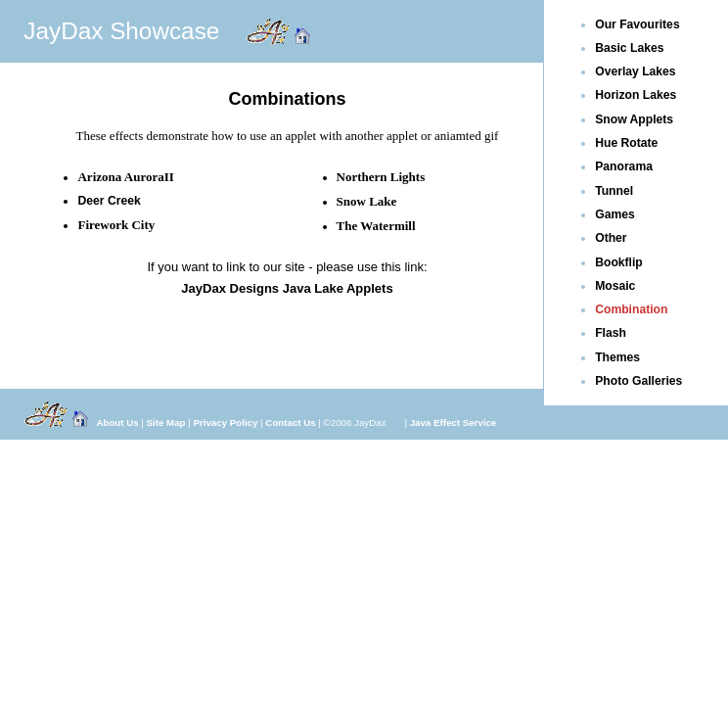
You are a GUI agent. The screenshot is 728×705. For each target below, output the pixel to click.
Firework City (116, 225)
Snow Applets (634, 119)
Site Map (166, 423)
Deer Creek (109, 201)
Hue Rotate (626, 143)
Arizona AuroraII (125, 177)
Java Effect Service (454, 423)
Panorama (624, 166)
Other (611, 238)
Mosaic (615, 286)
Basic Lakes (629, 48)
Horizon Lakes (636, 95)
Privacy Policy (226, 423)
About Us (117, 423)
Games (615, 214)
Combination (631, 309)
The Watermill (376, 226)
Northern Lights (381, 177)
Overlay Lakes (635, 71)
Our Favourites (637, 24)
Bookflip (619, 262)
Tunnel (614, 191)
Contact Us (290, 423)
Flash (611, 333)
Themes (617, 357)
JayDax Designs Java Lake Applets (287, 288)
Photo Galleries (638, 381)
